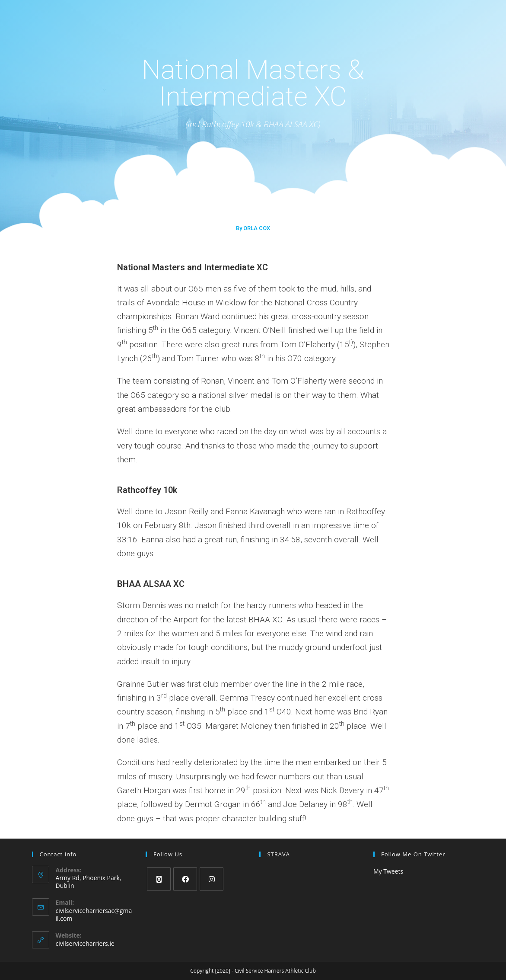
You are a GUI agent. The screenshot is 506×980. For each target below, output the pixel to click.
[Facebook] (185, 879)
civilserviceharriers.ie (85, 943)
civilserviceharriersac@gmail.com (94, 914)
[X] (159, 879)
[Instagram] (212, 879)
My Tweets (388, 871)
